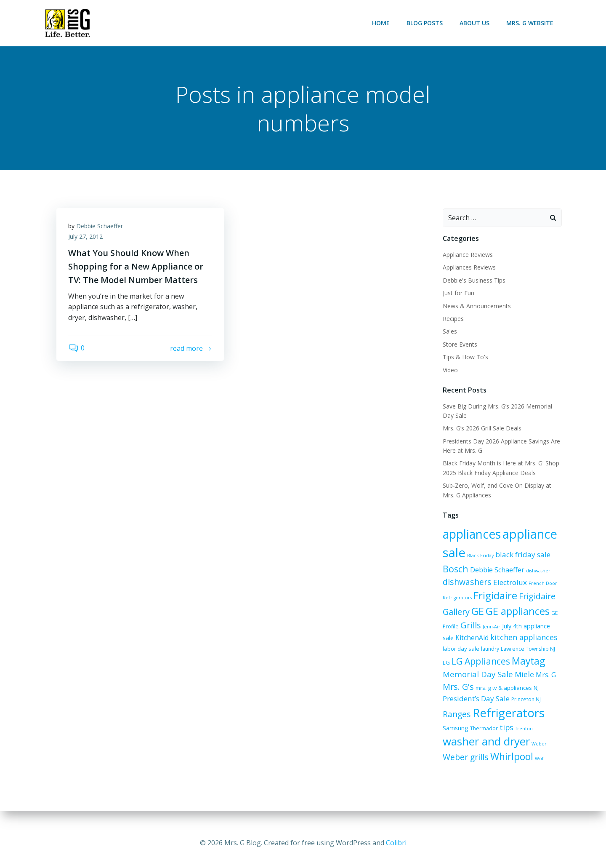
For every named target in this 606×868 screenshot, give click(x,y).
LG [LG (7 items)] (545, 652)
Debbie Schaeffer (100, 227)
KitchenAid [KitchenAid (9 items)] (459, 638)
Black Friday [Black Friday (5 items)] (480, 556)
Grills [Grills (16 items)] (470, 625)
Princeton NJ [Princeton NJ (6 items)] (473, 702)
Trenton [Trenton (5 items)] (496, 735)
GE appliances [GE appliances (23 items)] (517, 611)
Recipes (453, 319)
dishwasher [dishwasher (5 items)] (538, 571)
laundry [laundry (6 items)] (475, 652)
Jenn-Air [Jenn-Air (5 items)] (491, 627)
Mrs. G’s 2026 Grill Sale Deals (482, 429)
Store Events (460, 344)
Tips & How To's (465, 357)
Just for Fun (458, 293)
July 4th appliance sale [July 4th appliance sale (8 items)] (532, 626)
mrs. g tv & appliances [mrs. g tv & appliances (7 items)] (470, 690)
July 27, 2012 (86, 238)
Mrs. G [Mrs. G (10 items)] (507, 678)
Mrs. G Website (530, 23)
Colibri (396, 843)
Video (450, 370)
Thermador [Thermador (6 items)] (456, 735)
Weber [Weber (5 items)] (500, 752)
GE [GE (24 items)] (477, 611)
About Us (475, 23)
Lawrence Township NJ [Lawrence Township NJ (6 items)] (513, 652)
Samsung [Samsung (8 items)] (529, 718)
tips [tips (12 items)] (479, 734)
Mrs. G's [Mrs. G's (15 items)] (534, 677)
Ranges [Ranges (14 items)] (503, 701)
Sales (449, 332)
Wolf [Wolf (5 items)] (492, 767)
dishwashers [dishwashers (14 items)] (467, 582)
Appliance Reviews (467, 255)
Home (381, 23)
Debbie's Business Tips (474, 280)
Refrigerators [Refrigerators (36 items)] (478, 716)
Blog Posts (425, 23)
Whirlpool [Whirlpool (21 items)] (464, 765)
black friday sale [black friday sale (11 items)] (522, 554)
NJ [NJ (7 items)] (503, 690)
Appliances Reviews (469, 268)
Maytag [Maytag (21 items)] (506, 664)
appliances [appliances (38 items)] (471, 534)
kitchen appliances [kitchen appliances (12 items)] (511, 637)
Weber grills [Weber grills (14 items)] (532, 750)
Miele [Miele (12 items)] (486, 678)
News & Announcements (476, 306)
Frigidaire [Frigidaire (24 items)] (495, 596)
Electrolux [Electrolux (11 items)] (510, 582)
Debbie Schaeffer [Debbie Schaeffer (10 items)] (497, 570)
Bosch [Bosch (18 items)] (455, 569)
